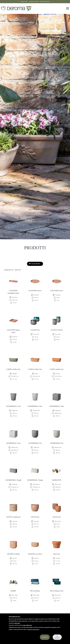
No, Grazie (57, 637)
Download (24, 2)
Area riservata (45, 2)
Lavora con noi (34, 2)
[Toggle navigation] (68, 8)
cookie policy (17, 623)
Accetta (45, 637)
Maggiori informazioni (33, 629)
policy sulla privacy (28, 625)
